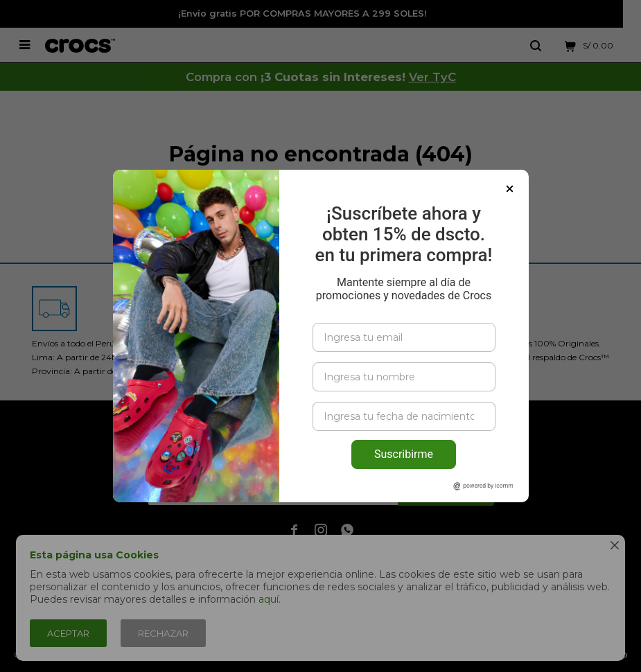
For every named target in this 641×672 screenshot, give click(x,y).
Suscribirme (404, 454)
